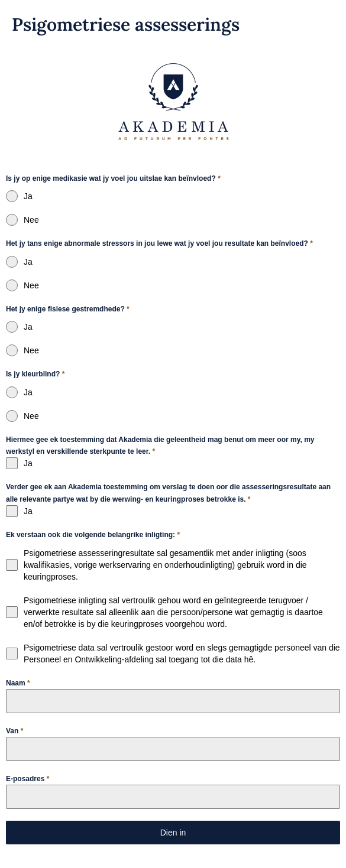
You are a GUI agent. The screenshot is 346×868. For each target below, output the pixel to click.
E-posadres (28, 779)
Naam (18, 683)
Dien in (173, 833)
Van (14, 731)
